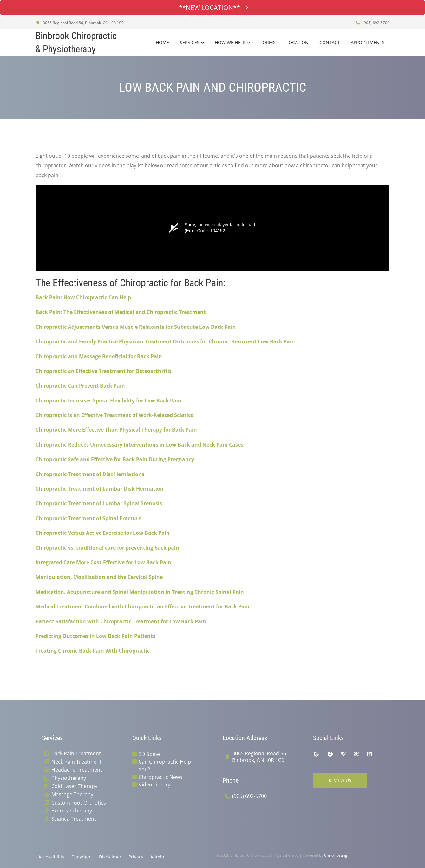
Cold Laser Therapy (74, 786)
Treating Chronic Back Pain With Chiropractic (93, 651)
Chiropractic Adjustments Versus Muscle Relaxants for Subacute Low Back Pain (136, 327)
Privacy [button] (136, 857)
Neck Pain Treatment (76, 762)
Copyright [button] (82, 857)
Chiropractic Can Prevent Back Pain (80, 386)
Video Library (154, 785)
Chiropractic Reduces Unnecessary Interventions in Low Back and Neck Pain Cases (139, 445)
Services (190, 42)
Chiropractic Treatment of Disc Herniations (90, 474)
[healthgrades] (343, 754)
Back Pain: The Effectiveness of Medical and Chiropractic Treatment (121, 312)
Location (297, 42)
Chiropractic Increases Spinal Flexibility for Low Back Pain (108, 401)
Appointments (368, 42)
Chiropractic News (160, 777)
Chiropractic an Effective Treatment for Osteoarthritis (104, 371)
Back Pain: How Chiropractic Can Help (83, 297)
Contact (330, 42)
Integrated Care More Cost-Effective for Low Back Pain (103, 562)
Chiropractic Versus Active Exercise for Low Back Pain (103, 533)
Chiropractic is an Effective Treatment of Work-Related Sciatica (115, 415)
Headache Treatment (77, 770)
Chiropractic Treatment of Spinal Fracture (88, 518)
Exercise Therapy (72, 811)
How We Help (230, 42)
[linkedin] (369, 754)
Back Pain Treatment (76, 754)
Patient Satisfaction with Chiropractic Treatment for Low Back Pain (121, 621)
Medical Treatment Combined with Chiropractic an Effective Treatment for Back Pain (143, 606)
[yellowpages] (356, 754)
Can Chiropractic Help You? (165, 765)
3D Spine (149, 754)
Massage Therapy (72, 795)
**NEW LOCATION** (213, 7)
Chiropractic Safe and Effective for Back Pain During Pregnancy (115, 459)
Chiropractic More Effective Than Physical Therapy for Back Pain (116, 430)
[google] (316, 754)
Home (162, 42)
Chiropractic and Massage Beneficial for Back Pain (99, 356)
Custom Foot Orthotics (79, 803)
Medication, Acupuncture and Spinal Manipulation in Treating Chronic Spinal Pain (140, 592)
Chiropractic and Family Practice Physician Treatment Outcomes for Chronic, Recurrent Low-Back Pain (165, 341)
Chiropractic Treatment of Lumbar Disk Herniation (100, 489)
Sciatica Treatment (74, 819)
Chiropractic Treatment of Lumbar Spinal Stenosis (99, 503)
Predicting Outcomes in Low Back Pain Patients (95, 636)
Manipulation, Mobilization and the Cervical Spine (99, 577)
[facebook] (330, 754)
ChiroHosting (336, 855)
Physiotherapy (69, 778)
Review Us (340, 780)
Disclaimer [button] (110, 857)
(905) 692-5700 (372, 23)
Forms (268, 42)
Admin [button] (157, 857)
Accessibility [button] (51, 857)
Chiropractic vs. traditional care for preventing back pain (107, 548)
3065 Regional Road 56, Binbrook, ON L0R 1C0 (80, 23)
